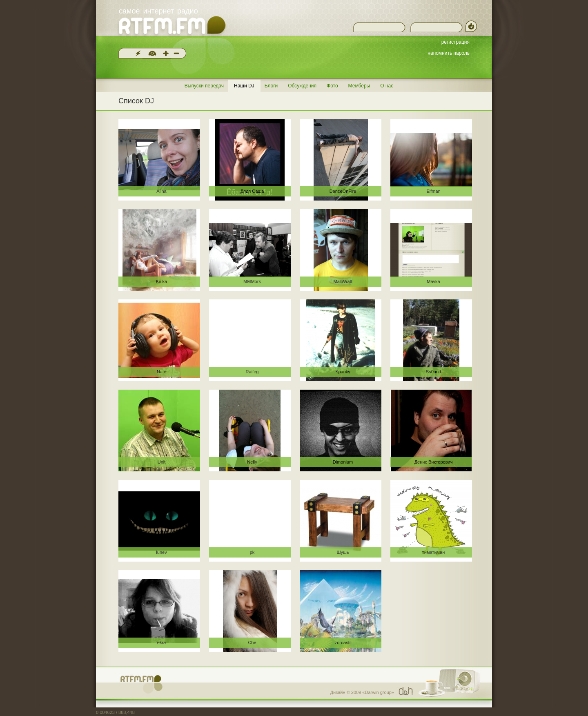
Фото (332, 86)
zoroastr (343, 642)
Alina (161, 191)
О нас (387, 86)
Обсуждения (302, 86)
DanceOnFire (343, 191)
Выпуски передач (204, 86)
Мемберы (359, 86)
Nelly (252, 462)
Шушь (343, 552)
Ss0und (433, 372)
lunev (161, 552)
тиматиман (434, 552)
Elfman (433, 191)
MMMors (252, 281)
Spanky (343, 372)
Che (252, 642)
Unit (162, 462)
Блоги (271, 86)
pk (252, 552)
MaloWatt (343, 281)
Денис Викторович (434, 462)
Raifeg (252, 372)
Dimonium (343, 462)
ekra (161, 642)
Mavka (433, 281)
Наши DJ (244, 86)
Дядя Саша (252, 191)
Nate (161, 372)
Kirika (162, 281)
